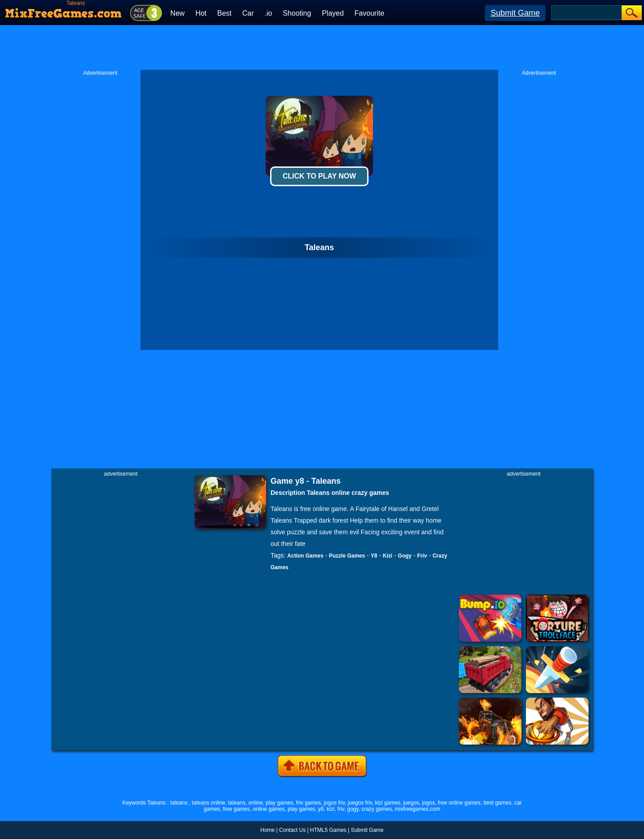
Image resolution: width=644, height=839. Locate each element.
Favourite (370, 13)
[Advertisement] (322, 47)
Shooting (297, 13)
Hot (201, 13)
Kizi (388, 556)
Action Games (305, 556)
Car (248, 13)
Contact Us (292, 830)
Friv (422, 556)
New (178, 13)
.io (269, 13)
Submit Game (515, 13)
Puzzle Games (347, 556)
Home (267, 830)
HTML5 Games (328, 830)
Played (333, 13)
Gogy (405, 556)
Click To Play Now (319, 176)
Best (225, 13)
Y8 (374, 556)
